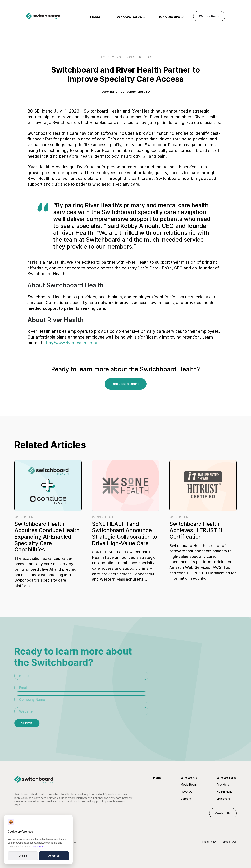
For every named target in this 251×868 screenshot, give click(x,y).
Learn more (38, 846)
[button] (131, 16)
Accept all (54, 856)
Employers (223, 799)
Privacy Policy (209, 842)
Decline (23, 856)
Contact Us (223, 813)
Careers (186, 799)
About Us (186, 792)
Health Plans (224, 792)
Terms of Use (229, 842)
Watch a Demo (209, 16)
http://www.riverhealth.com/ (70, 343)
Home (95, 17)
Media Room (189, 785)
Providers (223, 785)
